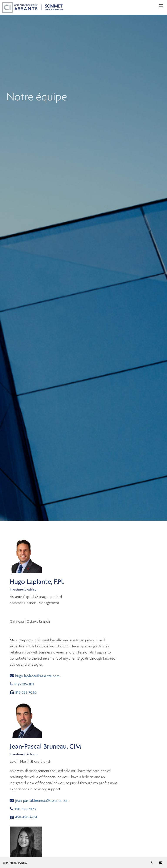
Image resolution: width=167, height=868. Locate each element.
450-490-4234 (24, 817)
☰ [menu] (161, 7)
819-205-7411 (22, 684)
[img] (83, 260)
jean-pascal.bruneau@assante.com (40, 800)
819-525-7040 (23, 692)
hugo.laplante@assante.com (35, 676)
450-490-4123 (23, 809)
